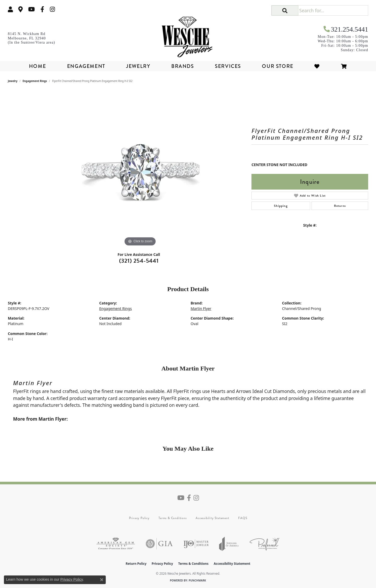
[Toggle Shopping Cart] (344, 66)
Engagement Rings (35, 81)
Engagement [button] (86, 66)
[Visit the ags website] (116, 544)
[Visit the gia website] (159, 544)
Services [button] (228, 66)
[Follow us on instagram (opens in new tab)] (52, 9)
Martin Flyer (201, 308)
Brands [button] (183, 66)
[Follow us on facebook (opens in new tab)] (42, 9)
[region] (140, 169)
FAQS (243, 518)
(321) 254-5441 (139, 261)
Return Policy (136, 564)
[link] (21, 9)
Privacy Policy (139, 518)
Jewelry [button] (138, 66)
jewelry (13, 81)
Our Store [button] (278, 66)
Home (37, 66)
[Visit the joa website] (229, 544)
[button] (10, 9)
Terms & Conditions (172, 518)
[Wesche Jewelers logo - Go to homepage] (188, 35)
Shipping (281, 206)
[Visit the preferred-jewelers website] (265, 544)
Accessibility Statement (212, 518)
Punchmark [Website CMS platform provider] (198, 580)
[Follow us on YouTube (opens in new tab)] (31, 9)
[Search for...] (333, 10)
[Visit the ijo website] (196, 544)
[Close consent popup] (102, 580)
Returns (340, 206)
